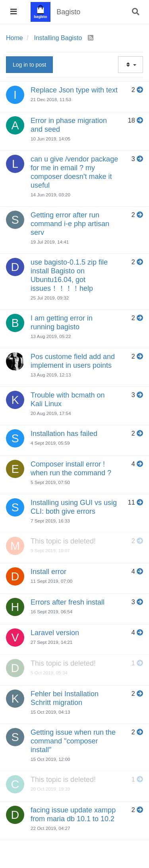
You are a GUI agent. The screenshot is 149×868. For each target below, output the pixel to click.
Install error (48, 572)
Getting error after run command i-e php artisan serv (70, 224)
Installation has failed (64, 434)
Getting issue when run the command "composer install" (73, 741)
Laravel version (55, 633)
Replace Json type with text (74, 90)
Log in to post (29, 65)
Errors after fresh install (68, 602)
